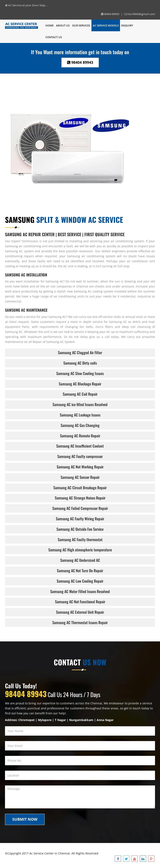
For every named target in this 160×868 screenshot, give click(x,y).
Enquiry (127, 25)
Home (49, 25)
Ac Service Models (106, 25)
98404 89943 (80, 62)
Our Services (81, 25)
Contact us (54, 37)
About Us (63, 25)
